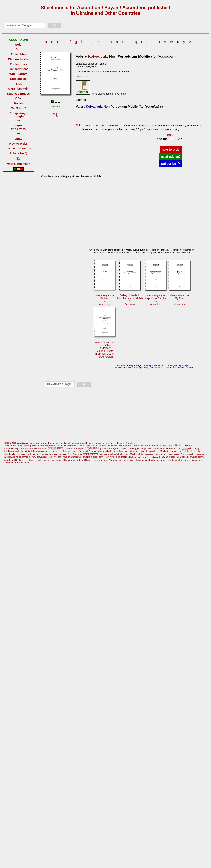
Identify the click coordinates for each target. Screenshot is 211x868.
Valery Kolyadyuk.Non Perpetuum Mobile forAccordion (130, 300)
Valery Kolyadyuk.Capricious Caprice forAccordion (156, 300)
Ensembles (18, 54)
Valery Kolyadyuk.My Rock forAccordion (180, 300)
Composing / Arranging (18, 115)
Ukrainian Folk (18, 89)
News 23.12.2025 (18, 128)
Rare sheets (18, 79)
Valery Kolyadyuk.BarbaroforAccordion (105, 300)
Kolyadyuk (98, 56)
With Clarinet (18, 74)
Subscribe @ (18, 153)
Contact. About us (18, 148)
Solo (18, 44)
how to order (171, 150)
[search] (25, 26)
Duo (18, 49)
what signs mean (18, 164)
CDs (18, 98)
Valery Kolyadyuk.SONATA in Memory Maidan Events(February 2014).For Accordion (105, 349)
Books (18, 103)
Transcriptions (18, 69)
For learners (18, 64)
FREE (18, 84)
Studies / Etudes (18, 93)
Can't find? (18, 108)
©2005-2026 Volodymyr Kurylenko (22, 443)
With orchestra (18, 59)
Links (18, 139)
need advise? (171, 157)
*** (18, 121)
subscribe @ (171, 164)
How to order (18, 143)
